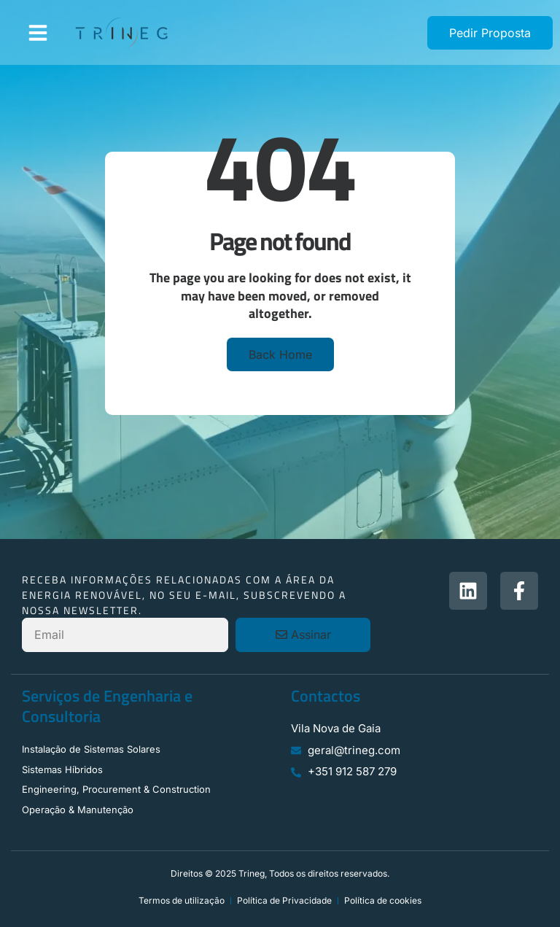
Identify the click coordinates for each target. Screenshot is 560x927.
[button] (38, 33)
